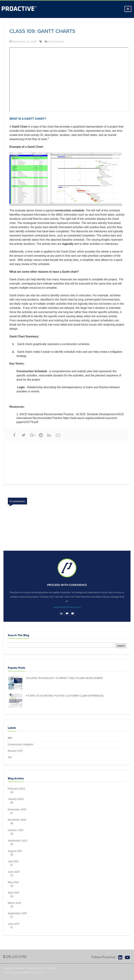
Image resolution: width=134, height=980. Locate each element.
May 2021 (15, 882)
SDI (10, 757)
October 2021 (17, 830)
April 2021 (15, 893)
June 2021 (15, 872)
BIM (10, 738)
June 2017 (15, 924)
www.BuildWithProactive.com (67, 607)
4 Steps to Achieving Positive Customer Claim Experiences (65, 696)
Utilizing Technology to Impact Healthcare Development (64, 678)
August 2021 (16, 851)
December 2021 (18, 809)
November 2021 (18, 820)
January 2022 (17, 799)
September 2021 (19, 841)
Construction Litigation (21, 744)
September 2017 (19, 913)
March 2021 (16, 903)
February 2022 (18, 789)
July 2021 (14, 861)
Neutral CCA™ (15, 751)
